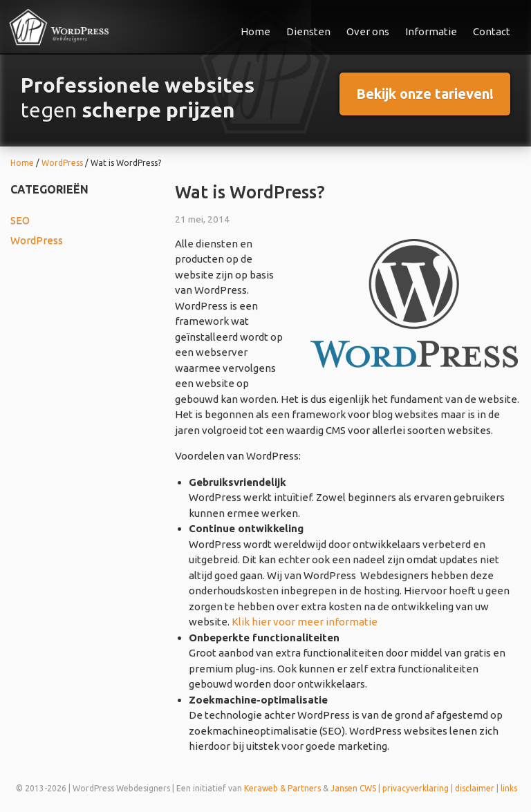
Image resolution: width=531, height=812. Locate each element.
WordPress (37, 240)
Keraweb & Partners (282, 788)
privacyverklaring (416, 788)
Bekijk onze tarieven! (425, 94)
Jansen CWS (353, 788)
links (509, 788)
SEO (20, 220)
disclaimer (475, 788)
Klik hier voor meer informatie (305, 622)
